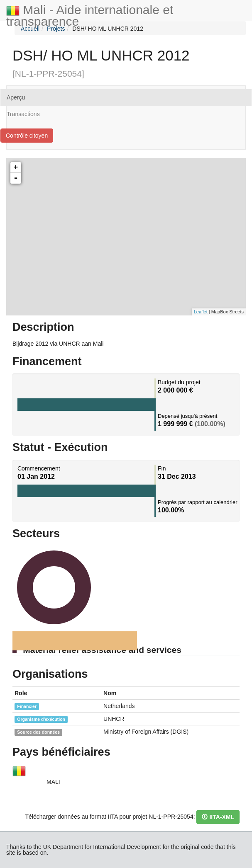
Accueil (30, 29)
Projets (56, 29)
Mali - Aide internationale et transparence (90, 12)
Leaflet (201, 312)
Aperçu (16, 97)
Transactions (23, 114)
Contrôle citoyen (27, 136)
